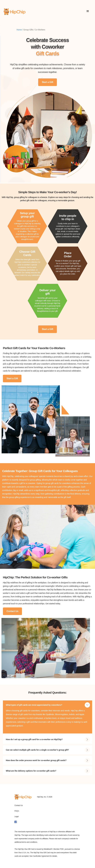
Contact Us (12, 611)
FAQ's (17, 811)
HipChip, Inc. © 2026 (45, 797)
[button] (88, 12)
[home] (15, 12)
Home (19, 30)
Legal (17, 817)
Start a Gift (47, 82)
